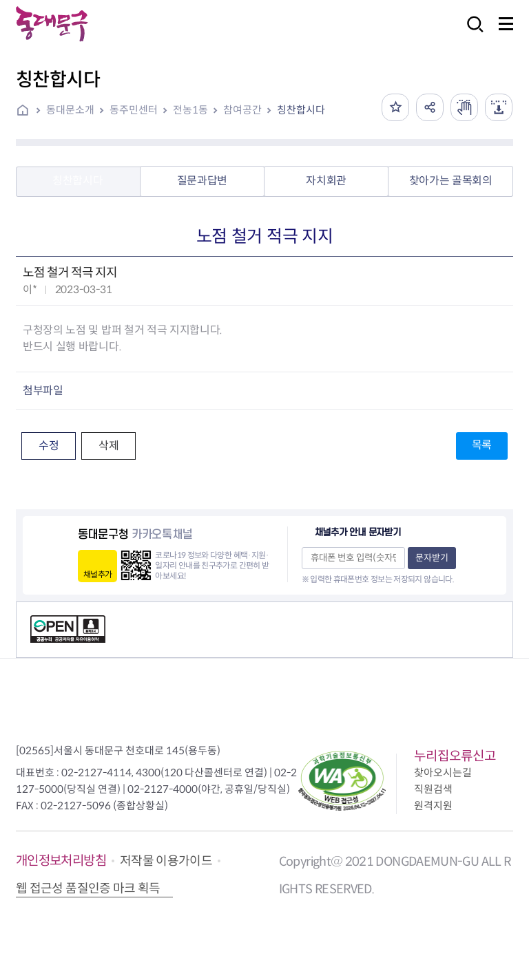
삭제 (108, 446)
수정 (49, 446)
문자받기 (432, 558)
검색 (471, 33)
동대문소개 (70, 110)
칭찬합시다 (301, 110)
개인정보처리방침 (61, 861)
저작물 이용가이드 (166, 861)
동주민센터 (134, 110)
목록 (482, 445)
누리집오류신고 (455, 756)
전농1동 (190, 110)
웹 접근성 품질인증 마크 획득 (88, 888)
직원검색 (433, 789)
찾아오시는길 (443, 773)
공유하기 (430, 107)
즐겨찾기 (395, 107)
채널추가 (97, 574)
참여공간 (242, 110)
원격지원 (433, 806)
